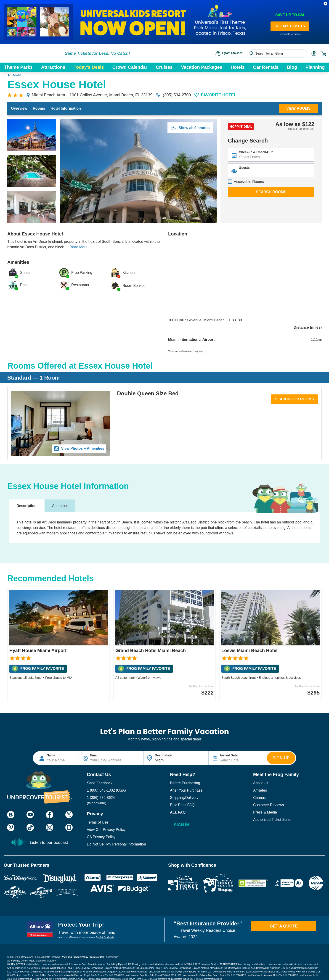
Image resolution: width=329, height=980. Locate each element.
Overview (19, 108)
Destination (163, 755)
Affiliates (260, 790)
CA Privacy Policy (101, 837)
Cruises (164, 67)
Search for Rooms (294, 399)
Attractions (53, 67)
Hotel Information (66, 108)
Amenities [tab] (60, 506)
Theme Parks (18, 67)
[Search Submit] (252, 53)
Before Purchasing (185, 783)
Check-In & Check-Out (256, 152)
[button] (325, 4)
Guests (244, 168)
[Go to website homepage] (32, 53)
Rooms (39, 108)
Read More (78, 247)
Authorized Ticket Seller (272, 820)
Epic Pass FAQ (182, 805)
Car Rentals (266, 67)
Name (51, 755)
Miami (17, 75)
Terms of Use (98, 822)
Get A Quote (284, 926)
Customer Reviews (268, 805)
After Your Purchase (186, 790)
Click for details (106, 937)
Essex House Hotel (57, 85)
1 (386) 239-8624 (101, 798)
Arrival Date (229, 755)
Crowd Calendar (130, 67)
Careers (260, 798)
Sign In (182, 825)
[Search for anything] (277, 53)
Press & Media (265, 812)
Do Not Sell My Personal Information (116, 844)
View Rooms (298, 108)
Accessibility (112, 957)
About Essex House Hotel (35, 234)
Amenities (18, 262)
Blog (292, 67)
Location (178, 234)
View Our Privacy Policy (106, 830)
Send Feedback (100, 783)
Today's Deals (89, 67)
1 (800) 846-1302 (101, 790)
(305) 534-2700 (173, 95)
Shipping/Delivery (184, 798)
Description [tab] (27, 506)
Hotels (237, 67)
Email (94, 755)
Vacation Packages (202, 67)
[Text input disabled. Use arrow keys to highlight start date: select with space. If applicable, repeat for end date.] (271, 155)
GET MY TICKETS (290, 26)
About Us (261, 783)
